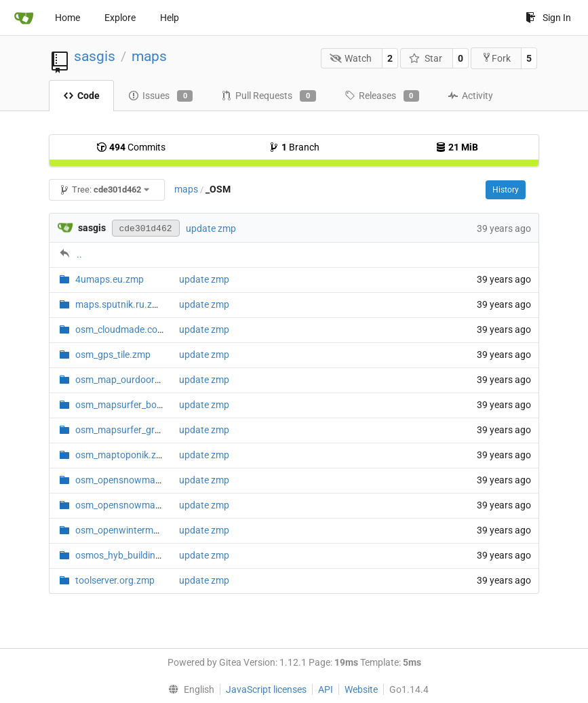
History (506, 190)
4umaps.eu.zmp (110, 279)
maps (149, 56)
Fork (496, 58)
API (326, 689)
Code (81, 96)
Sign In (548, 18)
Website (361, 689)
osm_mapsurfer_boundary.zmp (141, 405)
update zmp (211, 228)
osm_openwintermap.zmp (130, 530)
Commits (131, 147)
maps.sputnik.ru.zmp (120, 304)
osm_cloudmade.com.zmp (131, 329)
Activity (470, 96)
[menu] (189, 689)
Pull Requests (268, 96)
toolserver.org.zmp (115, 580)
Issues (160, 96)
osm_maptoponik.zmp (122, 455)
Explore (120, 18)
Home (67, 18)
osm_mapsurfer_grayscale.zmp (141, 430)
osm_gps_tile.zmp (113, 355)
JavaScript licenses (266, 689)
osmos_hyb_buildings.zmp (131, 555)
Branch (294, 147)
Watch (351, 58)
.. (79, 254)
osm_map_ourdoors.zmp (128, 380)
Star (426, 58)
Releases (382, 96)
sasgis (95, 56)
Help (170, 18)
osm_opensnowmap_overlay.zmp (145, 505)
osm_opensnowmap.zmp (129, 480)
